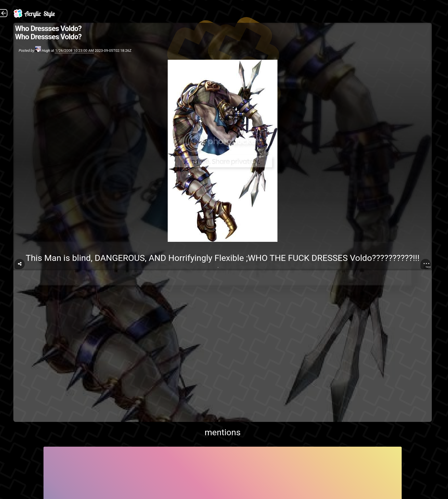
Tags (428, 267)
